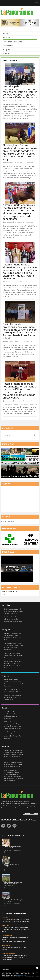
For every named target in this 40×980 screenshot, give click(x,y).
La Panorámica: (7, 935)
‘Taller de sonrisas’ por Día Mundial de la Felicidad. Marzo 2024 (13, 655)
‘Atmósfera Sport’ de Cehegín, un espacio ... (13, 901)
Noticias (6, 37)
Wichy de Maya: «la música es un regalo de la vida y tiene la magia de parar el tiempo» (13, 764)
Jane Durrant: (7, 945)
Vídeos (6, 53)
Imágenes (7, 49)
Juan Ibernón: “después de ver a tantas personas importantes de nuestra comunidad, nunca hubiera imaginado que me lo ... (13, 754)
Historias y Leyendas (12, 42)
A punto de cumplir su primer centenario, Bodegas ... (13, 883)
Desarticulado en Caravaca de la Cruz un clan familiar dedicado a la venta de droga (13, 619)
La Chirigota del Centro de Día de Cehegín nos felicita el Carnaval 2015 (13, 697)
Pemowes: (5, 917)
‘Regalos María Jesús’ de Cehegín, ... (11, 865)
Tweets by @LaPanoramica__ (11, 591)
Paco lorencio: (7, 925)
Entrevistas (8, 46)
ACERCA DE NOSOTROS (30, 814)
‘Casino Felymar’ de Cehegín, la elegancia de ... (13, 847)
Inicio (5, 34)
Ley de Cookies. (21, 976)
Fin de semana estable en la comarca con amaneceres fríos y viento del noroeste (13, 611)
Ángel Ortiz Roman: (8, 953)
